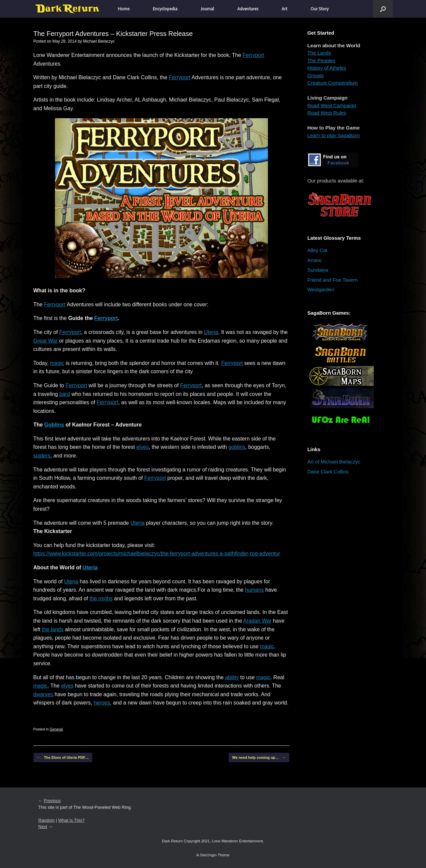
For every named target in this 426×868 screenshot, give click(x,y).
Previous (52, 801)
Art (284, 9)
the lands (53, 629)
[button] (383, 9)
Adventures (248, 9)
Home (124, 9)
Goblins (54, 425)
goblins (237, 447)
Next (43, 827)
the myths (101, 598)
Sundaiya (318, 270)
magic (57, 363)
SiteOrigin (208, 855)
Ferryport (253, 55)
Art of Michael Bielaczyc (334, 462)
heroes (102, 703)
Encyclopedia (165, 9)
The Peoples (321, 60)
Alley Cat (317, 250)
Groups (315, 75)
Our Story (319, 9)
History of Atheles (327, 68)
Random (46, 820)
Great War (45, 341)
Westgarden (321, 289)
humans (254, 590)
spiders (42, 456)
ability (232, 677)
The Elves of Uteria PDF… (63, 758)
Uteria (211, 332)
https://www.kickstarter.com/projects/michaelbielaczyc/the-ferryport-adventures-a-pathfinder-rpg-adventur (157, 554)
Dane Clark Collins (328, 472)
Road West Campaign (331, 105)
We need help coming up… (259, 758)
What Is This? (71, 820)
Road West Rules (326, 113)
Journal (207, 9)
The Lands (319, 53)
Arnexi (314, 260)
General (56, 729)
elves (143, 447)
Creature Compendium (332, 83)
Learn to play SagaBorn (333, 135)
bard (65, 394)
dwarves (43, 694)
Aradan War (257, 621)
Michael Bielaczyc (99, 41)
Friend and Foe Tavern (332, 280)
